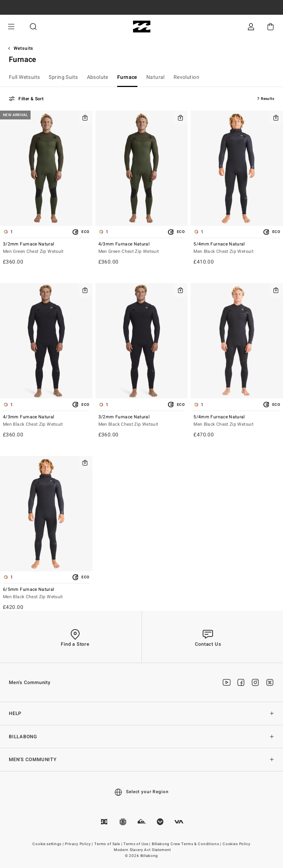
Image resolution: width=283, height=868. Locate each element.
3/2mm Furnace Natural (46, 248)
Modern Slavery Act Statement (143, 850)
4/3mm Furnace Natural (142, 248)
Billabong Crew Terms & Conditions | (187, 844)
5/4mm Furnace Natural (237, 248)
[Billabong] (142, 27)
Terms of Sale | (109, 844)
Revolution (186, 77)
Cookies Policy (237, 844)
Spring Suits (63, 77)
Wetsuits (24, 48)
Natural (156, 77)
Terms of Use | (137, 844)
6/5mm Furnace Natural (46, 594)
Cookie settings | (48, 844)
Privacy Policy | (79, 844)
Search (33, 27)
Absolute (98, 77)
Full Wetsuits (24, 77)
